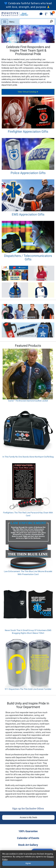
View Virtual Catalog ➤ (28, 92)
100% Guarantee (28, 831)
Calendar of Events (28, 838)
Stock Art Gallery (28, 845)
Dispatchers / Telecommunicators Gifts (28, 258)
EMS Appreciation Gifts (28, 214)
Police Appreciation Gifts (28, 173)
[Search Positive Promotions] (34, 22)
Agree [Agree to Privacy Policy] (28, 863)
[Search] (51, 22)
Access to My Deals (28, 817)
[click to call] (46, 14)
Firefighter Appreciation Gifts (28, 132)
